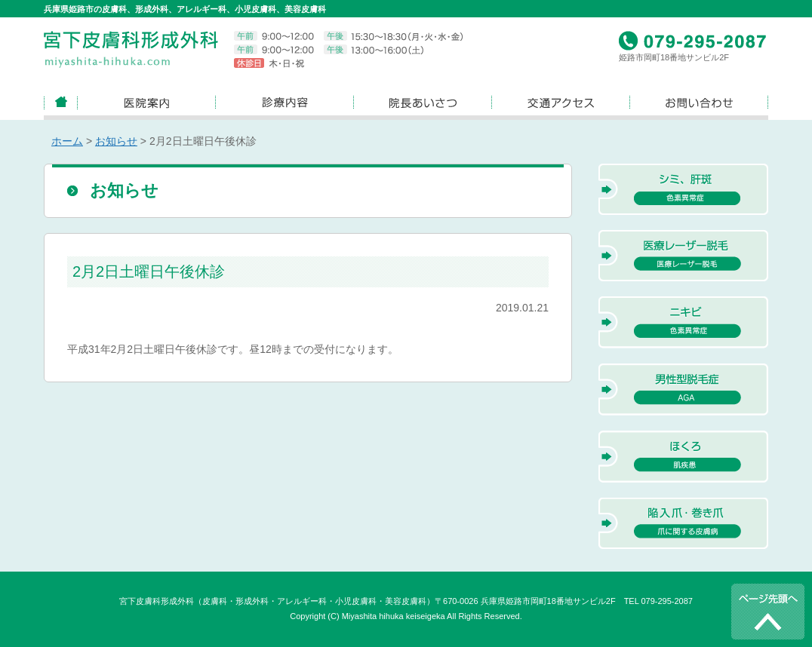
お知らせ (116, 141)
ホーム (67, 141)
